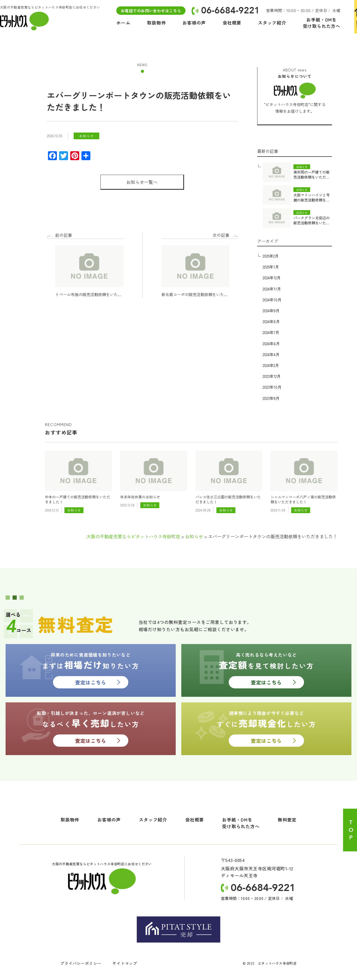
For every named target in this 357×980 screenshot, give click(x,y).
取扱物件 (70, 820)
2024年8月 (271, 321)
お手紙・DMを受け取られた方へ (241, 823)
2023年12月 (272, 376)
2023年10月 (272, 387)
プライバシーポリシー (81, 963)
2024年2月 (271, 365)
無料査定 (287, 820)
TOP (351, 830)
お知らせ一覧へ (142, 182)
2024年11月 (272, 289)
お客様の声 (109, 820)
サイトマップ (125, 963)
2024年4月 (271, 354)
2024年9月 (271, 311)
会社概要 (195, 820)
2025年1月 (271, 267)
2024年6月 (271, 344)
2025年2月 (271, 256)
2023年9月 (271, 398)
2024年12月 (272, 278)
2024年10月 (272, 300)
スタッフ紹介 (153, 820)
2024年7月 (271, 332)
